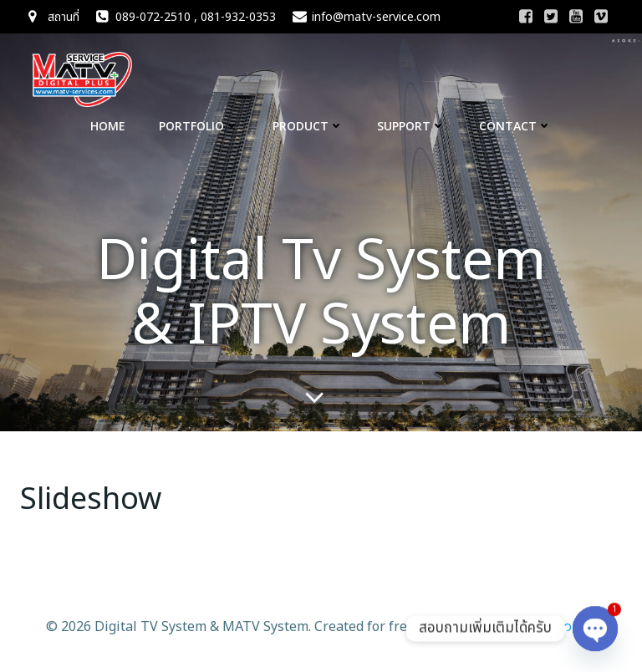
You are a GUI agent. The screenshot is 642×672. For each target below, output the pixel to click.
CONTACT (515, 126)
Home (108, 126)
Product (308, 126)
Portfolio (199, 126)
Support (411, 126)
